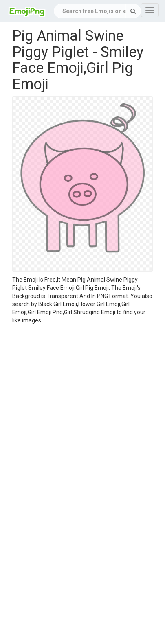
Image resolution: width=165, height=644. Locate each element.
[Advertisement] (76, 405)
